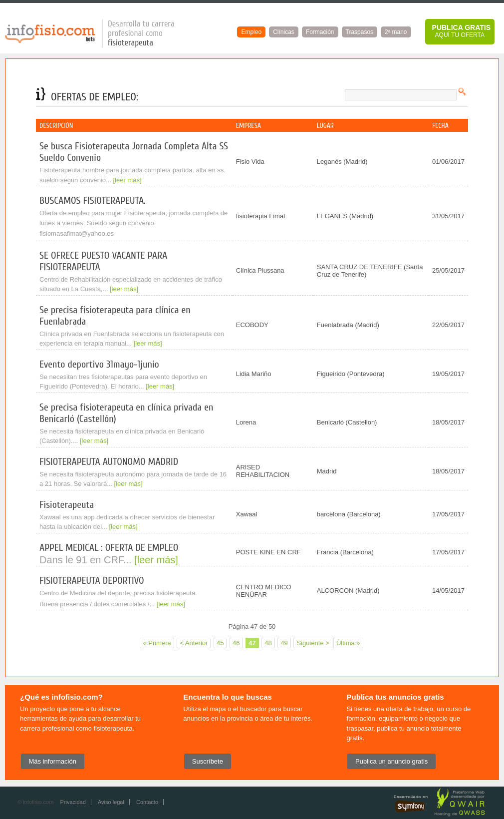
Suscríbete (208, 761)
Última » (348, 643)
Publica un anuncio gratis (391, 761)
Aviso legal (111, 802)
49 (284, 643)
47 (252, 643)
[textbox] (401, 95)
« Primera (157, 643)
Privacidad (73, 802)
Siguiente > (313, 643)
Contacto (147, 802)
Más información (53, 761)
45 (220, 643)
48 (268, 643)
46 (236, 643)
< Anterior (194, 643)
